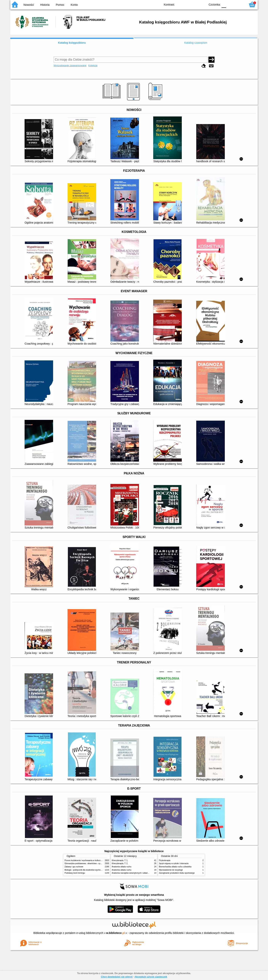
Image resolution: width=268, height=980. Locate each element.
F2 (239, 4)
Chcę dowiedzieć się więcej (117, 977)
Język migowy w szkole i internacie (174, 863)
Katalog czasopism (196, 43)
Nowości (29, 5)
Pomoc (60, 5)
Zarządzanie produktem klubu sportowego (177, 873)
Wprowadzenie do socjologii (171, 870)
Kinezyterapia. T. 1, (120, 860)
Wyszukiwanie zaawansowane (70, 65)
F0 (224, 4)
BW (187, 4)
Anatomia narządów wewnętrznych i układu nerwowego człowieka (140, 873)
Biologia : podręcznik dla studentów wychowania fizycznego (90, 870)
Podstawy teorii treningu (75, 873)
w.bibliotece (116, 933)
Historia (45, 5)
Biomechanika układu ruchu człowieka (175, 867)
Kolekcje (93, 65)
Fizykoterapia (165, 860)
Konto (74, 5)
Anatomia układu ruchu (122, 867)
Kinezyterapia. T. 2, (120, 863)
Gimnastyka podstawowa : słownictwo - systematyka (87, 863)
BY (202, 4)
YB (194, 4)
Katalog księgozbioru (72, 43)
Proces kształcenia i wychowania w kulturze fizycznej (87, 860)
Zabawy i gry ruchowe (74, 867)
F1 (230, 4)
